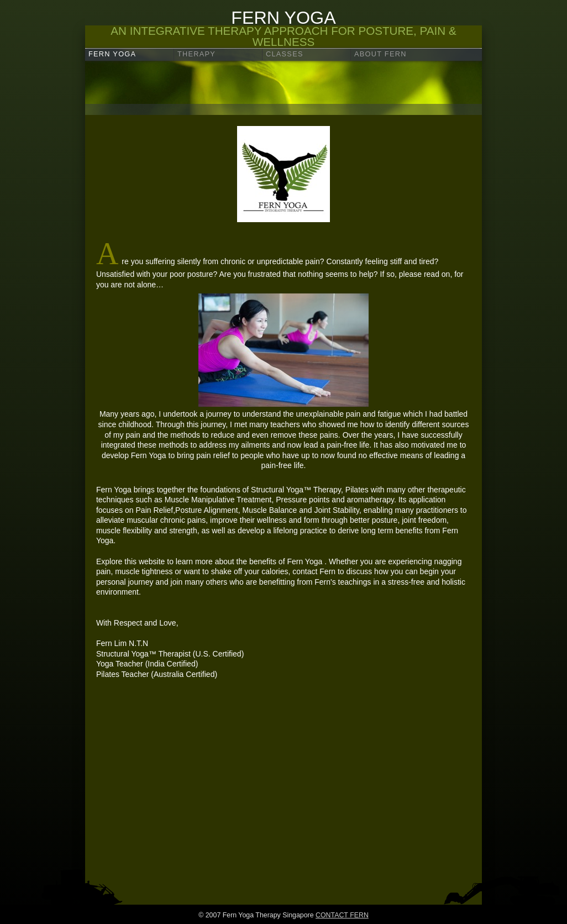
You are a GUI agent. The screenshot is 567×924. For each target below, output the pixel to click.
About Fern (380, 54)
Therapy (196, 54)
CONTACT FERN (342, 915)
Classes (285, 54)
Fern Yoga (112, 54)
